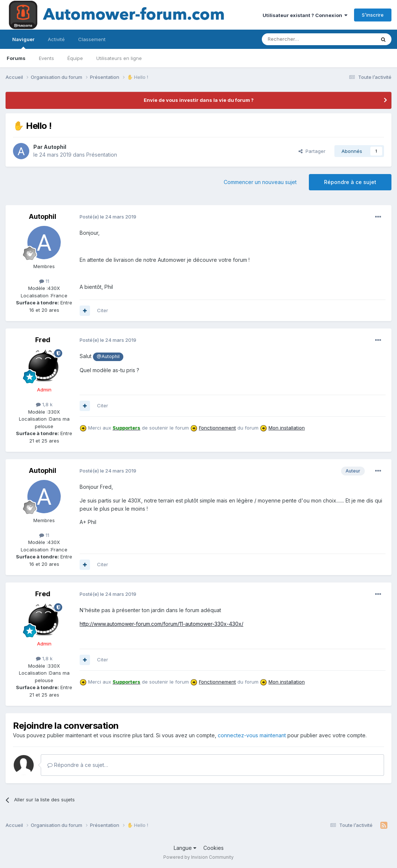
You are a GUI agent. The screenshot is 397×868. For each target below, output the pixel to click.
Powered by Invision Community (198, 857)
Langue (185, 848)
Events (46, 58)
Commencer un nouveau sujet (260, 182)
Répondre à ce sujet (350, 182)
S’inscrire (373, 15)
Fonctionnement (217, 428)
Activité (56, 39)
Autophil (55, 147)
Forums (16, 58)
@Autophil (108, 356)
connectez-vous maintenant (252, 735)
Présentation (102, 155)
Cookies (213, 848)
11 (44, 281)
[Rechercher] (302, 39)
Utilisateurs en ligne (119, 58)
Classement (92, 39)
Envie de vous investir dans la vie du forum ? (199, 100)
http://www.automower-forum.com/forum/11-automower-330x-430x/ (161, 624)
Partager (312, 151)
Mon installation (287, 428)
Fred (43, 340)
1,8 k (44, 404)
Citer (103, 310)
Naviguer (23, 43)
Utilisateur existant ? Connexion (305, 15)
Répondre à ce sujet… (78, 765)
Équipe (75, 58)
